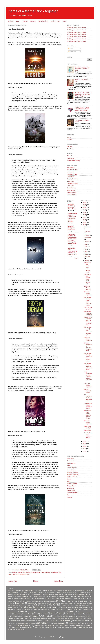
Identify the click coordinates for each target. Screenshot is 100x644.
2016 (85, 441)
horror (49, 618)
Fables (53, 596)
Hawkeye (17, 599)
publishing (72, 623)
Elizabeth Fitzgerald (73, 474)
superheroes (27, 627)
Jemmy (69, 479)
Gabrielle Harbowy (72, 183)
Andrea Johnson (72, 461)
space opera (63, 626)
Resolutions (88, 430)
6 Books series (28, 591)
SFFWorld (71, 204)
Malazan (46, 601)
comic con (61, 612)
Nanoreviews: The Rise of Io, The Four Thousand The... (88, 321)
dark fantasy (79, 614)
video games (84, 627)
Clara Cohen (71, 177)
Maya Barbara (71, 190)
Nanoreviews (20, 603)
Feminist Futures (63, 596)
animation (27, 609)
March (86, 254)
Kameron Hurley (45, 572)
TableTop (77, 605)
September (88, 238)
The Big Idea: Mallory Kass (71, 229)
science (10, 626)
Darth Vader (67, 594)
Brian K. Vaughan (12, 592)
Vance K (69, 139)
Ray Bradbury (14, 605)
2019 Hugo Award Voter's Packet (76, 37)
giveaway (88, 616)
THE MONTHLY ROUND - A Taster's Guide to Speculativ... (88, 377)
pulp (78, 623)
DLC (29, 594)
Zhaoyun (70, 497)
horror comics (59, 618)
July (86, 244)
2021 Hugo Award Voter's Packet (76, 32)
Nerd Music (41, 603)
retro (83, 623)
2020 (85, 217)
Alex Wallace (71, 167)
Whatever (70, 226)
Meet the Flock (43, 21)
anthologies (44, 610)
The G (69, 137)
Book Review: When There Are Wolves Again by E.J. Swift (82, 69)
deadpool (15, 616)
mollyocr (79, 621)
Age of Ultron (49, 591)
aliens (10, 609)
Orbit (63, 603)
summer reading (15, 628)
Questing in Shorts (81, 603)
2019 (85, 220)
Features (25, 21)
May (86, 249)
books (21, 612)
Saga (29, 605)
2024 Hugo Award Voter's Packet (76, 28)
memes (55, 621)
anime (36, 610)
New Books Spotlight (19, 574)
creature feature (28, 614)
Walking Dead (66, 608)
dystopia (25, 616)
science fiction (22, 625)
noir (14, 623)
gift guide (81, 616)
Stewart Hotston (72, 195)
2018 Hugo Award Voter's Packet (76, 39)
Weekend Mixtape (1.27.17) (88, 288)
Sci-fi (35, 605)
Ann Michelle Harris (73, 170)
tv (56, 627)
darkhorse (88, 614)
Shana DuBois (71, 490)
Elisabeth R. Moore (73, 472)
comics (70, 612)
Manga (52, 601)
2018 (85, 222)
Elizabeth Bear (38, 596)
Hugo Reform (49, 599)
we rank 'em (11, 629)
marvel (47, 621)
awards (61, 610)
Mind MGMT (71, 601)
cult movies (69, 614)
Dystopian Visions (26, 596)
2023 (85, 210)
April (86, 252)
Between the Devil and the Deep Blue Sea (72, 236)
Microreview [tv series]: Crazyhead (88, 313)
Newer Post (13, 581)
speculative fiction (77, 626)
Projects (33, 21)
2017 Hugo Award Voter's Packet (76, 41)
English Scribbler (72, 477)
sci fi (88, 623)
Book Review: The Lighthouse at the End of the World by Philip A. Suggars (83, 94)
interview (79, 618)
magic (40, 621)
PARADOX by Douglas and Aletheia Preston (72, 207)
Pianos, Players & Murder (88, 391)
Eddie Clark (70, 181)
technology (49, 628)
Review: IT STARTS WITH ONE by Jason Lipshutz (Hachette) (72, 218)
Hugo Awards (26, 599)
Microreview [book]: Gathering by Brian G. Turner (88, 366)
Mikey (69, 481)
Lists (17, 21)
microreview (65, 620)
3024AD (10, 591)
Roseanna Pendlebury (73, 160)
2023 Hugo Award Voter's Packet (76, 30)
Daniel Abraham (38, 594)
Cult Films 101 (83, 592)
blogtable (87, 610)
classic (46, 612)
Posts (71, 49)
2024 (85, 207)
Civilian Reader (72, 214)
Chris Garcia (71, 172)
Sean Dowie (71, 488)
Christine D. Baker (72, 174)
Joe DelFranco (71, 188)
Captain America (33, 592)
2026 (85, 202)
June (86, 247)
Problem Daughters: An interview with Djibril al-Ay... (88, 347)
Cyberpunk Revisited (19, 594)
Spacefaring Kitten (72, 493)
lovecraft (33, 621)
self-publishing (39, 626)
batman (78, 609)
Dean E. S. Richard (73, 179)
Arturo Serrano (71, 156)
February (87, 257)
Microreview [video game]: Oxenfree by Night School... (88, 414)
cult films (60, 614)
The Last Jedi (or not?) (88, 308)
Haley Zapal (71, 186)
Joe (83, 598)
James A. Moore (35, 572)
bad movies (69, 610)
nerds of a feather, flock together (33, 11)
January (87, 261)
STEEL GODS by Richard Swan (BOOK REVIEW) (72, 253)
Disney (10, 596)
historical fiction (40, 618)
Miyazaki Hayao (82, 601)
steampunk (89, 626)
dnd (20, 616)
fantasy (35, 616)
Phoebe (70, 603)
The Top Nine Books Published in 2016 (88, 435)
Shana (27, 574)
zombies (20, 629)
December (87, 227)
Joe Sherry (70, 149)
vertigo (74, 628)
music (85, 621)
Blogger (63, 637)
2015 (85, 444)
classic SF (53, 612)
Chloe (43, 592)
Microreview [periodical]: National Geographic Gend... (88, 398)
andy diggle (19, 610)
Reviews (10, 21)
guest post (29, 618)
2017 (85, 225)
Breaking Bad (79, 591)
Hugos (57, 599)
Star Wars (53, 605)
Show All (76, 258)
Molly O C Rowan (72, 484)
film (46, 616)
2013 (85, 449)
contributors (17, 614)
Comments (72, 52)
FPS (47, 596)
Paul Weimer (71, 158)
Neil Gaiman (31, 603)
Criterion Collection (61, 592)
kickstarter (90, 618)
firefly (55, 616)
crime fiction (44, 614)
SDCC (22, 605)
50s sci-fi (17, 591)
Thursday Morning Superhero (88, 293)
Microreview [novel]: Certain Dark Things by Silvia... (88, 301)
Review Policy (55, 21)
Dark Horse (57, 594)
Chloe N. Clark (71, 470)
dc (9, 616)
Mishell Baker (54, 572)
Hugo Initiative (39, 599)
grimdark (21, 618)
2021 (85, 215)
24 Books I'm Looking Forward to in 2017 (88, 406)
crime (36, 614)
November (87, 231)
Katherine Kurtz (26, 601)
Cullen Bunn (72, 592)
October (87, 235)
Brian (69, 465)
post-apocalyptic (60, 623)
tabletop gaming (40, 628)
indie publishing (69, 618)
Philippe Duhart (71, 486)
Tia (68, 495)
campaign (33, 612)
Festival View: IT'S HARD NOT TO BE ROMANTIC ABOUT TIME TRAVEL (82, 109)
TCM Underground (66, 605)
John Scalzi (16, 601)
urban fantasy (65, 628)
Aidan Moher (71, 459)
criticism (52, 614)
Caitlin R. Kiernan (17, 572)
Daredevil (48, 594)
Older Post (59, 581)
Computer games (51, 592)
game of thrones (64, 616)
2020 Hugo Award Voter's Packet (76, 34)
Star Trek (44, 605)
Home (64, 21)
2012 (85, 451)
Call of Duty (23, 592)
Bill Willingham (58, 591)
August (87, 242)
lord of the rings (25, 621)
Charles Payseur (72, 468)
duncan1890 (49, 637)
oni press (31, 623)
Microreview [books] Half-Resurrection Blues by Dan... (88, 331)
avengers (53, 610)
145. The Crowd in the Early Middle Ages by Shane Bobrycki (72, 241)
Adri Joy (69, 147)
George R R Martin (76, 596)
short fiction (50, 626)
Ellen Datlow (27, 572)
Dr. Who (17, 596)
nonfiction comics (22, 623)
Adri (39, 591)
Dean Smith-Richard (81, 594)
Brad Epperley (71, 463)
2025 (85, 205)
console (81, 612)
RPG (91, 603)
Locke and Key (36, 601)
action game (86, 608)
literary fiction (14, 621)
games (73, 616)
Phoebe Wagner (72, 192)
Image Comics (66, 599)
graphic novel (12, 618)
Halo (86, 596)
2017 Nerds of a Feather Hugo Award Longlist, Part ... (88, 267)
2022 (85, 212)
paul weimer (43, 623)
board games (12, 612)
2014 (85, 446)
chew (40, 612)
